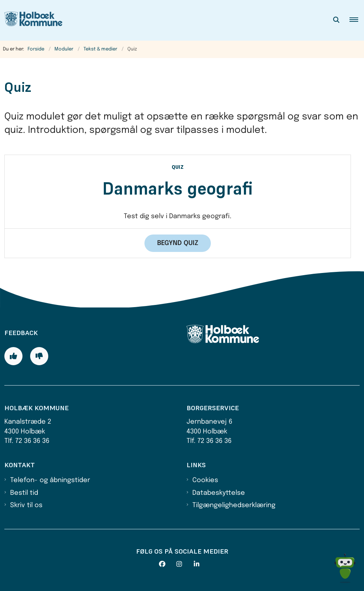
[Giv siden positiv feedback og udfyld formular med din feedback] (13, 356)
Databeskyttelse (219, 493)
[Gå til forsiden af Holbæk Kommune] (31, 20)
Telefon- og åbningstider (50, 480)
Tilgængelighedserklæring (234, 505)
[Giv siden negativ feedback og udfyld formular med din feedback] (39, 356)
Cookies (205, 480)
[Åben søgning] (336, 20)
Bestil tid (24, 493)
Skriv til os (26, 505)
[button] (357, 20)
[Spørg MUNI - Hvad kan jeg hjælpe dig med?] (345, 568)
